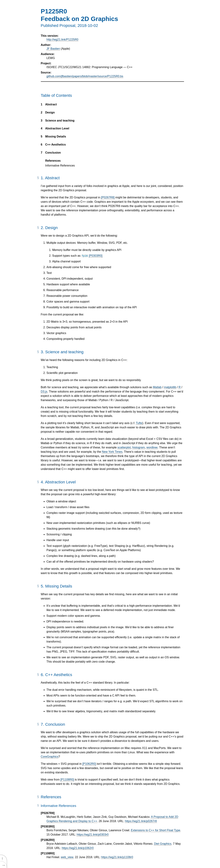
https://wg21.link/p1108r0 (117, 857)
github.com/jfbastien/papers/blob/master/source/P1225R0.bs (85, 76)
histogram (139, 447)
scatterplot (124, 447)
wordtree (152, 447)
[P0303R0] (96, 256)
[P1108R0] (67, 780)
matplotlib (170, 387)
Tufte (139, 423)
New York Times (112, 452)
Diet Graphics (163, 844)
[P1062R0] (89, 764)
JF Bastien (53, 49)
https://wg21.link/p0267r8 (141, 821)
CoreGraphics (50, 757)
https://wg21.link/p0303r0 (93, 835)
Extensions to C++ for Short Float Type (155, 830)
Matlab (157, 387)
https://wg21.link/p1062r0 (78, 848)
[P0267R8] (108, 197)
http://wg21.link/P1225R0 (62, 40)
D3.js (44, 392)
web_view (67, 857)
